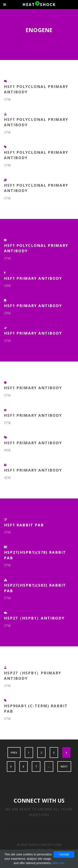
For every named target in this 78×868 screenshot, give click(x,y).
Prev (14, 753)
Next (64, 766)
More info (58, 863)
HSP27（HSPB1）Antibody (34, 618)
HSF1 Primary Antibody (33, 278)
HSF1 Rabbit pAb (24, 525)
